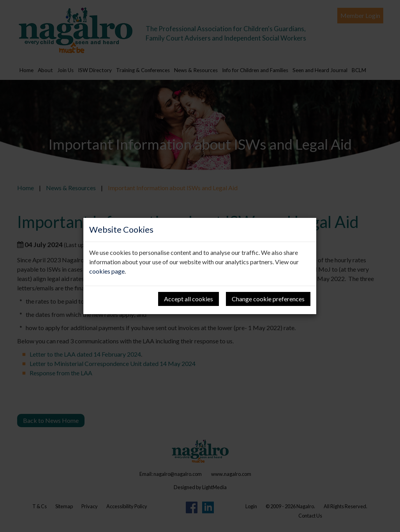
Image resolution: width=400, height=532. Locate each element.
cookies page (107, 271)
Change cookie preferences (268, 299)
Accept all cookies (189, 299)
